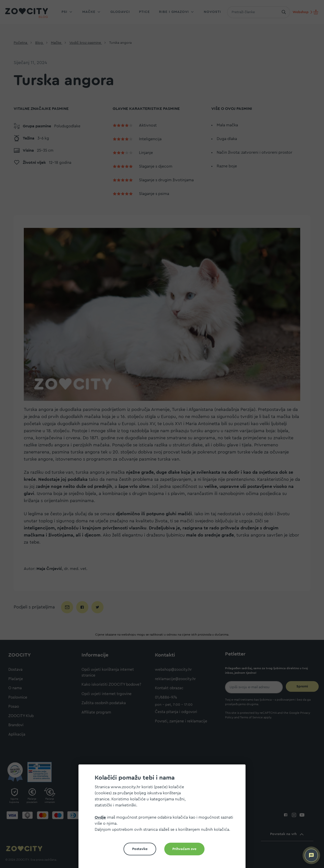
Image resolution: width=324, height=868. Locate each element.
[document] (164, 818)
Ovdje (100, 817)
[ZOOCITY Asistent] (311, 855)
